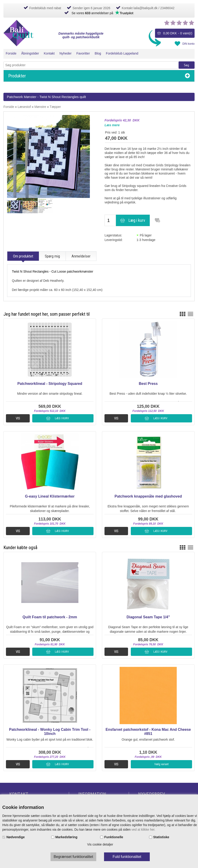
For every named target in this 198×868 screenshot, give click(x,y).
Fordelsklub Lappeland (122, 53)
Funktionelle (114, 837)
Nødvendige (16, 837)
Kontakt (49, 53)
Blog (98, 53)
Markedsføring (66, 837)
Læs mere (112, 125)
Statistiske (161, 837)
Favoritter (83, 53)
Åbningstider (30, 53)
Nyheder (66, 53)
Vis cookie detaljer (100, 844)
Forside (11, 53)
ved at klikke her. (143, 830)
